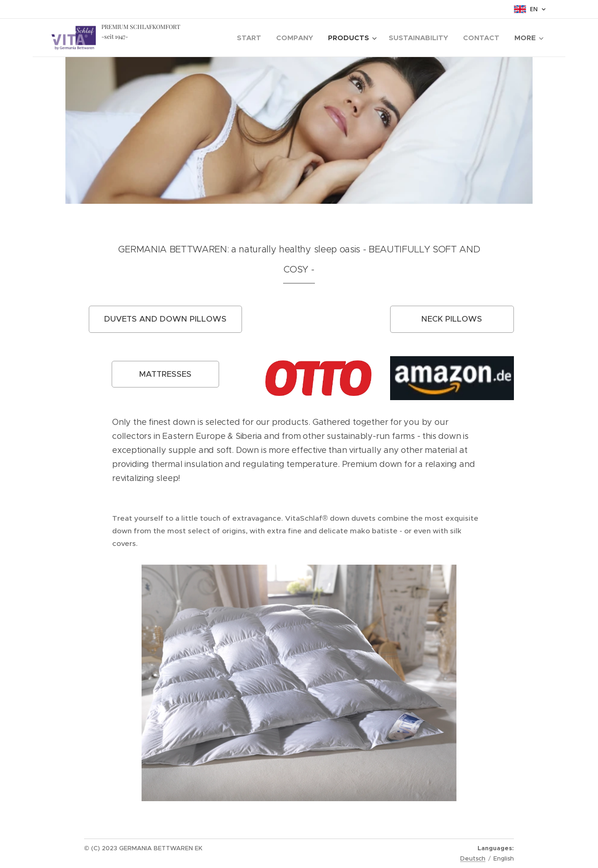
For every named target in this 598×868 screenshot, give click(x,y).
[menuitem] (252, 38)
